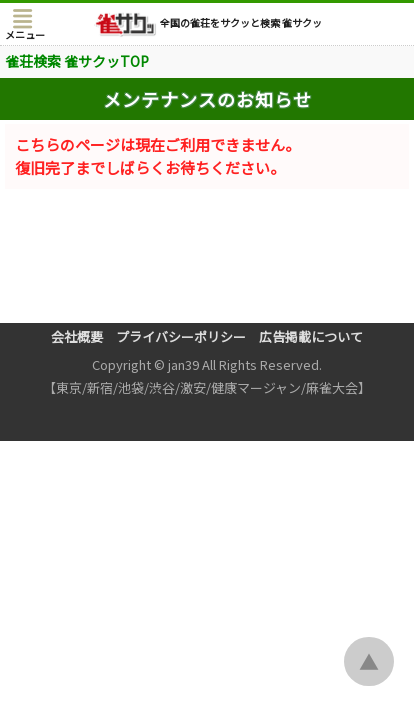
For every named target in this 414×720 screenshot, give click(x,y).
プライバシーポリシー (181, 336)
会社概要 (77, 336)
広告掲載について (311, 336)
